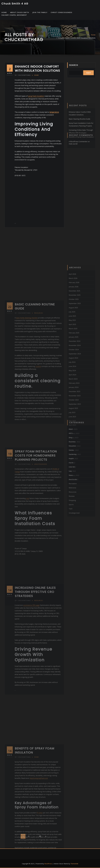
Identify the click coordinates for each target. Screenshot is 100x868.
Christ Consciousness (61, 12)
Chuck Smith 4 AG (15, 4)
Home (93, 35)
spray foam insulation (36, 96)
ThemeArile (74, 864)
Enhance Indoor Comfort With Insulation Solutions (77, 38)
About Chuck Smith (20, 12)
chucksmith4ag (23, 75)
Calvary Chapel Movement (14, 15)
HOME (4, 12)
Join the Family (40, 12)
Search (74, 65)
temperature (54, 112)
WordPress (48, 864)
